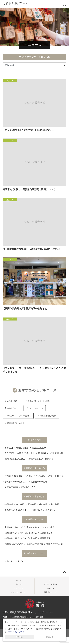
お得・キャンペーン (13, 561)
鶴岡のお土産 (10, 538)
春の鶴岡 (19, 504)
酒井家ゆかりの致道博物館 (49, 453)
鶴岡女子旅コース (13, 408)
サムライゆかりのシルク (15, 481)
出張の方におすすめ (13, 527)
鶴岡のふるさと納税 (13, 544)
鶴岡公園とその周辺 (22, 476)
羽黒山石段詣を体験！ (47, 415)
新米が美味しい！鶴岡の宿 (40, 459)
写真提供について (50, 592)
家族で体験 (31, 527)
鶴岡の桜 (8, 504)
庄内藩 (7, 476)
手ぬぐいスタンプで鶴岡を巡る (18, 415)
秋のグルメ (36, 510)
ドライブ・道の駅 (28, 538)
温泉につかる (45, 533)
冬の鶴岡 (54, 504)
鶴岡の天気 (50, 588)
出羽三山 (8, 448)
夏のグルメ (22, 510)
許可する (19, 637)
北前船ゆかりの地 (38, 481)
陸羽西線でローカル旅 (15, 423)
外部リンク (19, 584)
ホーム (19, 580)
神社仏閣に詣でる (28, 533)
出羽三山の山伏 (38, 448)
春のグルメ (9, 510)
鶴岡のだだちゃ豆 (54, 544)
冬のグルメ (50, 510)
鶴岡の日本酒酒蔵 (34, 544)
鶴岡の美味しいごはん (14, 459)
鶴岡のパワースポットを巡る (38, 401)
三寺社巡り (29, 453)
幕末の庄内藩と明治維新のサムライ (20, 487)
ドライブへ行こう (35, 408)
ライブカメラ (19, 588)
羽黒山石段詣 (21, 448)
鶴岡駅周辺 (44, 538)
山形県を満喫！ (12, 401)
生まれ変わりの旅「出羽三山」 (49, 476)
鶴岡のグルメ (10, 533)
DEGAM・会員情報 (50, 584)
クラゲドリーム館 (12, 453)
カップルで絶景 (46, 527)
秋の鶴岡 (42, 504)
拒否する (50, 637)
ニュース (50, 580)
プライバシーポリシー (19, 592)
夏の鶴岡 (31, 504)
